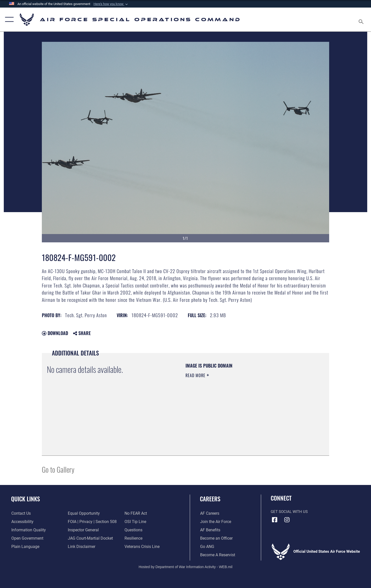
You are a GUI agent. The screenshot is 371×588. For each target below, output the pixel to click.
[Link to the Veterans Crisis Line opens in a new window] (142, 547)
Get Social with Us (289, 512)
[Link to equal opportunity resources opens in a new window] (83, 513)
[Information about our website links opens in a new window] (81, 547)
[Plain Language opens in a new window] (24, 547)
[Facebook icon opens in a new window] (274, 520)
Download (55, 333)
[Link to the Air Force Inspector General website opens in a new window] (83, 530)
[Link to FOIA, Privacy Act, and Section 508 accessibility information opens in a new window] (91, 522)
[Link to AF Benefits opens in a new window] (209, 530)
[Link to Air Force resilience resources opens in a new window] (133, 538)
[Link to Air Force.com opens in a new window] (215, 522)
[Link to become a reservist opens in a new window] (217, 555)
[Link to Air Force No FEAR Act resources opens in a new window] (135, 513)
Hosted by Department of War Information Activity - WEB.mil (185, 567)
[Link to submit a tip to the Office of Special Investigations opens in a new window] (135, 522)
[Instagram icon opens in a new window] (287, 520)
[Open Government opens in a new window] (26, 538)
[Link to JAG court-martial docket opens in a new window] (89, 538)
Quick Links (25, 499)
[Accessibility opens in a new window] (22, 522)
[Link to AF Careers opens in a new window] (209, 513)
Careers (210, 499)
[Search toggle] (362, 20)
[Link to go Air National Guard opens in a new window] (207, 547)
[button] (111, 4)
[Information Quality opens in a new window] (27, 530)
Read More (196, 375)
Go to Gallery (58, 469)
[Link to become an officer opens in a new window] (215, 538)
